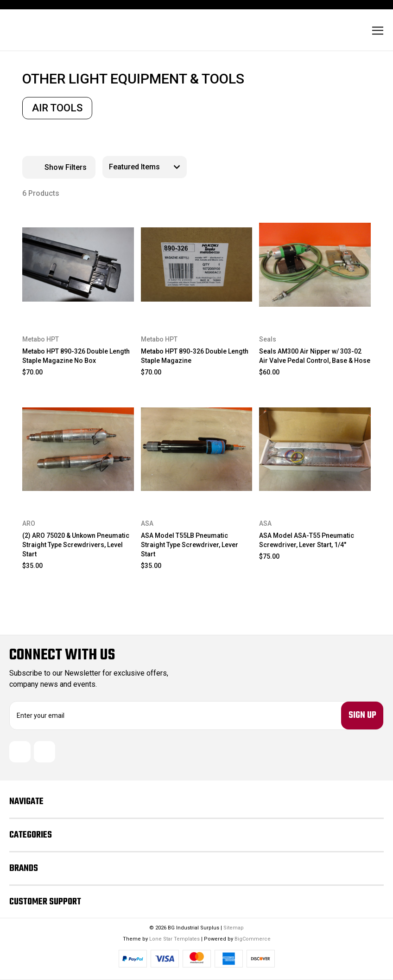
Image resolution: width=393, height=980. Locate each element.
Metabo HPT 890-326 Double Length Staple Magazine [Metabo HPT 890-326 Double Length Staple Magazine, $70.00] (195, 356)
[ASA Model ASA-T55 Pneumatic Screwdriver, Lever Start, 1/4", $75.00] (315, 449)
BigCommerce (253, 939)
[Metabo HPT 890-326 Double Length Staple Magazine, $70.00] (197, 265)
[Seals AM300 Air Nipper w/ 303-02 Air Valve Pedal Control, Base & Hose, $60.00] (315, 265)
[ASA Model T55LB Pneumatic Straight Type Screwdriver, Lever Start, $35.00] (197, 449)
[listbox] (145, 167)
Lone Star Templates (174, 939)
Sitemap (234, 928)
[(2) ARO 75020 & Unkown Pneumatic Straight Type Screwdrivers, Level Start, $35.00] (78, 449)
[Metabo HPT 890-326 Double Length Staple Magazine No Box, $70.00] (78, 265)
